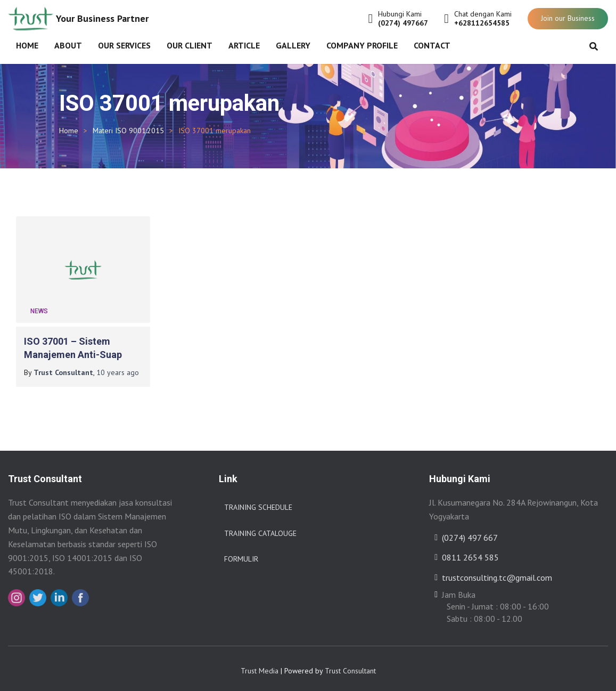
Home (27, 45)
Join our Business (568, 18)
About (68, 45)
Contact (432, 45)
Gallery (293, 45)
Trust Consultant (350, 667)
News (39, 307)
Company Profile (362, 45)
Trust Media (260, 667)
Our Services (124, 45)
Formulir (241, 555)
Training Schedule (258, 503)
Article (244, 45)
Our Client (190, 45)
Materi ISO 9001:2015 (128, 131)
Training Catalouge (260, 530)
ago (118, 369)
